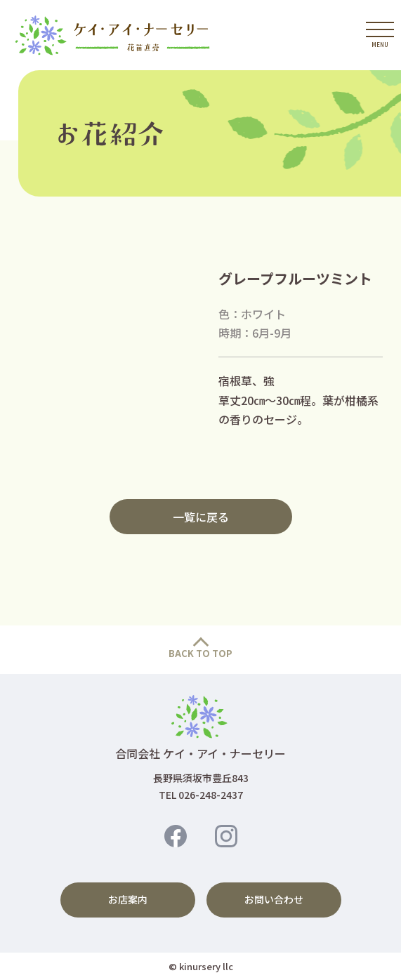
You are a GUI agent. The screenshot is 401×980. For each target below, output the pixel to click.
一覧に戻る (201, 517)
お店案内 (128, 899)
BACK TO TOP (200, 653)
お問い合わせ (274, 899)
